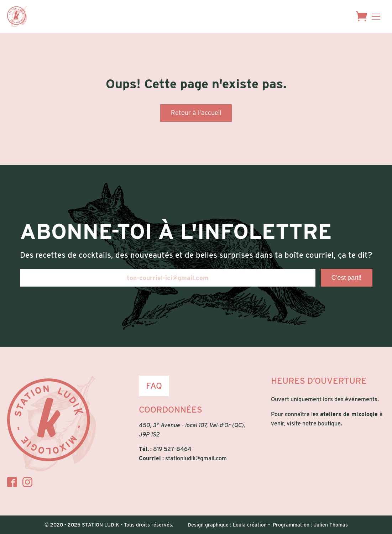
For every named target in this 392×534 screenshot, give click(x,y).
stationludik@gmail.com (196, 458)
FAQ (154, 386)
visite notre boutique (314, 423)
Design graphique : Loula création (227, 525)
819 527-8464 (172, 449)
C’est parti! (347, 278)
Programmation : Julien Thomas (310, 525)
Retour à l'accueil (196, 113)
